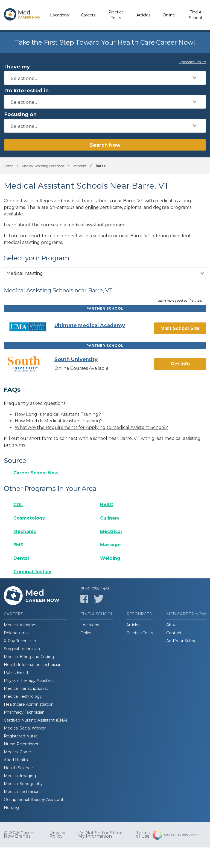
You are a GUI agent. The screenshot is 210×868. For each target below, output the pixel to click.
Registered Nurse (21, 736)
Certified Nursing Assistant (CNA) (35, 720)
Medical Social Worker (25, 728)
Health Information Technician (33, 665)
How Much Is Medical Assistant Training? (59, 421)
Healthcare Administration (29, 704)
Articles (143, 15)
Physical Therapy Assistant (29, 680)
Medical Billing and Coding (29, 657)
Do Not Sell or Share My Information (100, 835)
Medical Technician (22, 792)
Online (169, 15)
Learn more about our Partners (180, 301)
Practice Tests (116, 15)
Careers (88, 15)
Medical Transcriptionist (26, 688)
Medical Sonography (23, 784)
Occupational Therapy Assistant (34, 800)
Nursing (11, 808)
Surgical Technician (22, 649)
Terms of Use (143, 835)
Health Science (18, 768)
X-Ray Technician (20, 641)
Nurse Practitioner (21, 744)
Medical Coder (17, 752)
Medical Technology (23, 696)
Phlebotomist (17, 633)
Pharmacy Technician (24, 712)
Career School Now (36, 473)
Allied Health (16, 760)
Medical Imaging (20, 776)
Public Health (17, 673)
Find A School (195, 15)
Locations (59, 15)
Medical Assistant (20, 625)
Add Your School (182, 641)
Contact (174, 633)
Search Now (105, 145)
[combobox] (105, 78)
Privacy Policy (57, 835)
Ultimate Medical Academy (90, 325)
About (172, 625)
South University (76, 359)
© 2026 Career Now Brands (20, 835)
